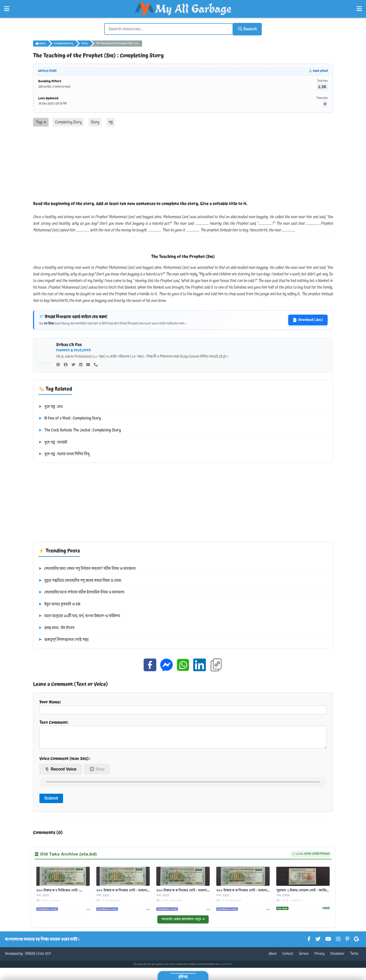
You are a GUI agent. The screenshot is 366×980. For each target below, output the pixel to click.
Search (246, 29)
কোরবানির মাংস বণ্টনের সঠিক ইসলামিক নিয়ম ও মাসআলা (81, 592)
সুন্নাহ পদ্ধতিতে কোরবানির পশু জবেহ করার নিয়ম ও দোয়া (80, 580)
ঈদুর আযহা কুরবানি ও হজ (59, 604)
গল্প (111, 121)
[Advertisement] (183, 164)
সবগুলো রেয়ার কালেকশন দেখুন (183, 922)
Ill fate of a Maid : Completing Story (70, 418)
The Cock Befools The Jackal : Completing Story (80, 430)
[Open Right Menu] (359, 9)
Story (85, 43)
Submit (51, 801)
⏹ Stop (97, 772)
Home (41, 43)
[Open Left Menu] (7, 9)
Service (304, 957)
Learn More (226, 968)
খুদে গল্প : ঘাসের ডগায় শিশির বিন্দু (64, 453)
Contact (288, 957)
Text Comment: (183, 735)
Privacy (319, 957)
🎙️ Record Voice (60, 772)
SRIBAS (30, 957)
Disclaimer (337, 957)
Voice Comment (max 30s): (65, 762)
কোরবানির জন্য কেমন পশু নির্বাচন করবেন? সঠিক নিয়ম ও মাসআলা (87, 568)
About (272, 957)
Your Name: (183, 706)
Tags (41, 121)
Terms (354, 957)
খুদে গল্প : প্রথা (51, 406)
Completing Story (64, 43)
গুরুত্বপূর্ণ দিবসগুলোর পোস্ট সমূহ (64, 639)
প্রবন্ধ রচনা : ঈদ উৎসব (56, 627)
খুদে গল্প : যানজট (53, 442)
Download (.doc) (308, 319)
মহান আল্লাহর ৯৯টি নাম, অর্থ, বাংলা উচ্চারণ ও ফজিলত (79, 615)
